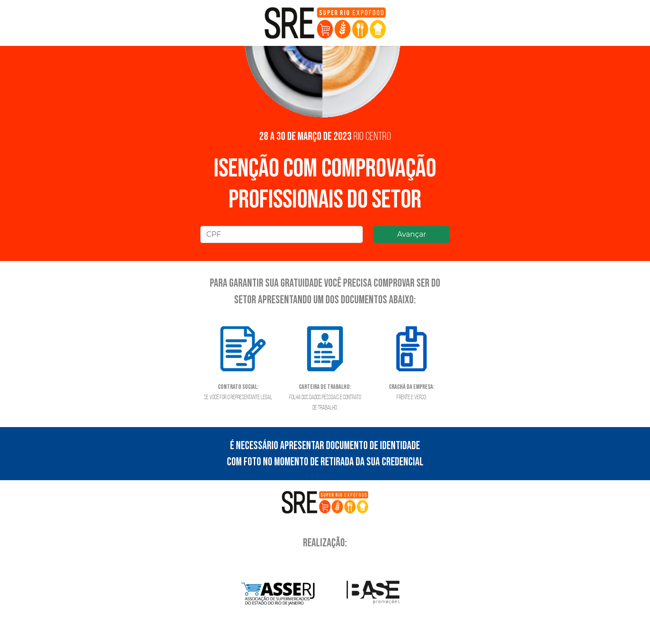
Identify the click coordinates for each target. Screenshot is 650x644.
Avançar (412, 234)
